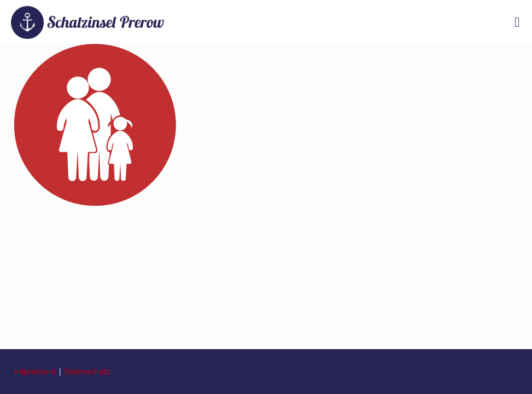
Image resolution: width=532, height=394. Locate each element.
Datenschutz (87, 371)
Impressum (35, 371)
